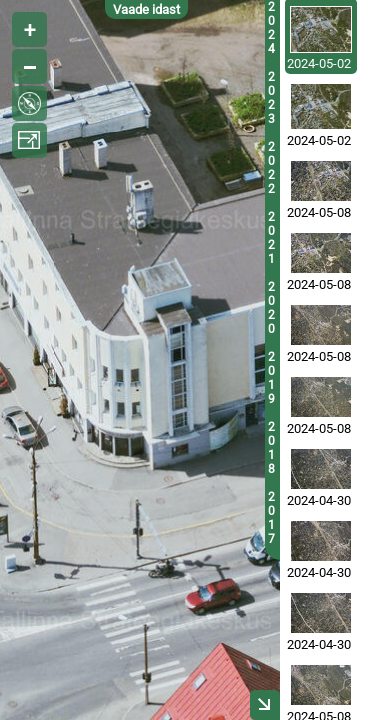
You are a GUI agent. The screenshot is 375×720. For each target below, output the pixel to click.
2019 (271, 378)
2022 (271, 168)
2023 (271, 98)
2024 (271, 28)
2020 (271, 308)
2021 (271, 238)
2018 (271, 448)
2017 (271, 518)
